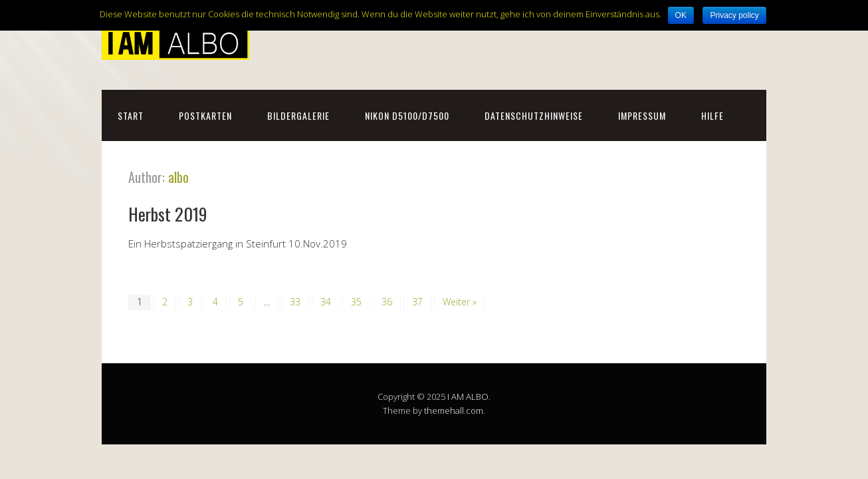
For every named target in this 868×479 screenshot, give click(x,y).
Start (131, 115)
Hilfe (712, 115)
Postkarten (205, 115)
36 (387, 302)
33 (295, 302)
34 (326, 302)
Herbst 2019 (168, 214)
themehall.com (454, 410)
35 (356, 302)
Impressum (642, 115)
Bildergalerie (298, 115)
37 (417, 302)
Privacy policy (734, 15)
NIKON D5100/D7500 (407, 115)
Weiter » (460, 302)
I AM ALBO (468, 397)
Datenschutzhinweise (534, 115)
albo (178, 177)
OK (681, 15)
